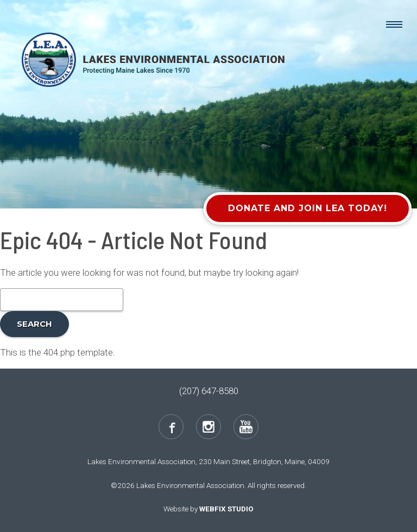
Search (34, 324)
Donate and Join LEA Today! (308, 208)
